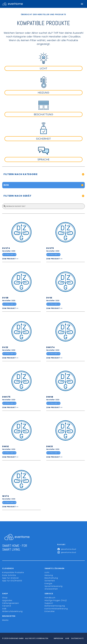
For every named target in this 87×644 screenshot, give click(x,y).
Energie (48, 583)
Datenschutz (77, 638)
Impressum (58, 638)
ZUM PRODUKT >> (10, 259)
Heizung (49, 575)
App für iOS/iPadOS (12, 581)
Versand (7, 606)
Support (49, 603)
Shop (5, 598)
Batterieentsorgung (55, 606)
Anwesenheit (51, 589)
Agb (67, 638)
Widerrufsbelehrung (12, 611)
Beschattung (51, 578)
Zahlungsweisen (11, 603)
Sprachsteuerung (54, 586)
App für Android (10, 578)
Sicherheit (50, 581)
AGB (4, 609)
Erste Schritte (9, 575)
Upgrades (7, 600)
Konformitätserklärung (56, 609)
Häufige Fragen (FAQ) (56, 600)
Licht (47, 572)
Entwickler (50, 611)
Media (5, 620)
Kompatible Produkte (13, 572)
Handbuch (50, 598)
